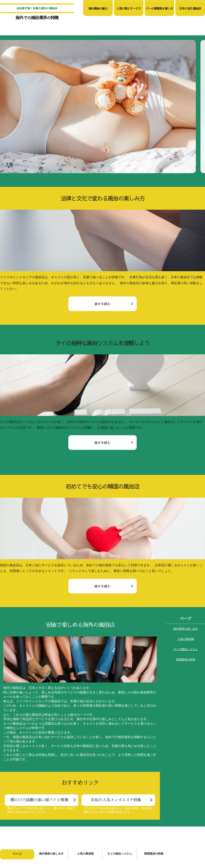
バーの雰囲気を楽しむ (159, 8)
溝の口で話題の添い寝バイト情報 (39, 800)
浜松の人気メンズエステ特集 (116, 800)
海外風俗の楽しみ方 (186, 629)
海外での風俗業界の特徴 (37, 18)
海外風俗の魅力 (98, 8)
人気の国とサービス (129, 8)
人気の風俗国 (186, 639)
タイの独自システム (186, 649)
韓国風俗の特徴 (186, 660)
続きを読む (102, 304)
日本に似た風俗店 (190, 8)
